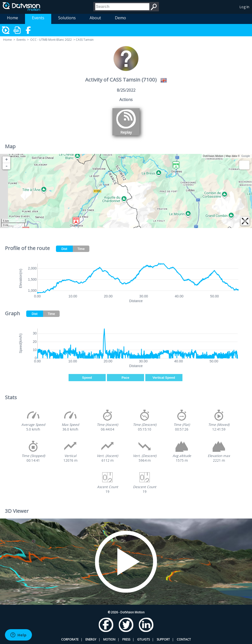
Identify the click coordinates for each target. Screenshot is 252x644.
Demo (120, 18)
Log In (244, 7)
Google (246, 156)
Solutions (67, 18)
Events (38, 18)
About (95, 18)
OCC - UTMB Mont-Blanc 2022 (51, 40)
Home (13, 18)
